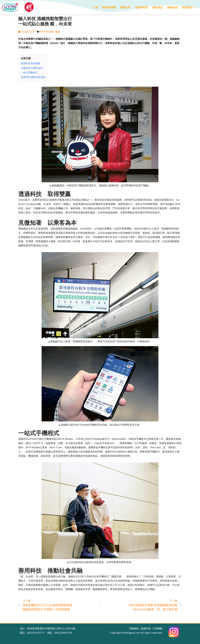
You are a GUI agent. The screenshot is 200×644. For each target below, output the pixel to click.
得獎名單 (125, 7)
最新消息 (158, 7)
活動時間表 (141, 7)
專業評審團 (109, 7)
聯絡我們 (172, 7)
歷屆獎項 (189, 7)
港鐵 (57, 31)
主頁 (95, 7)
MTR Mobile (47, 31)
